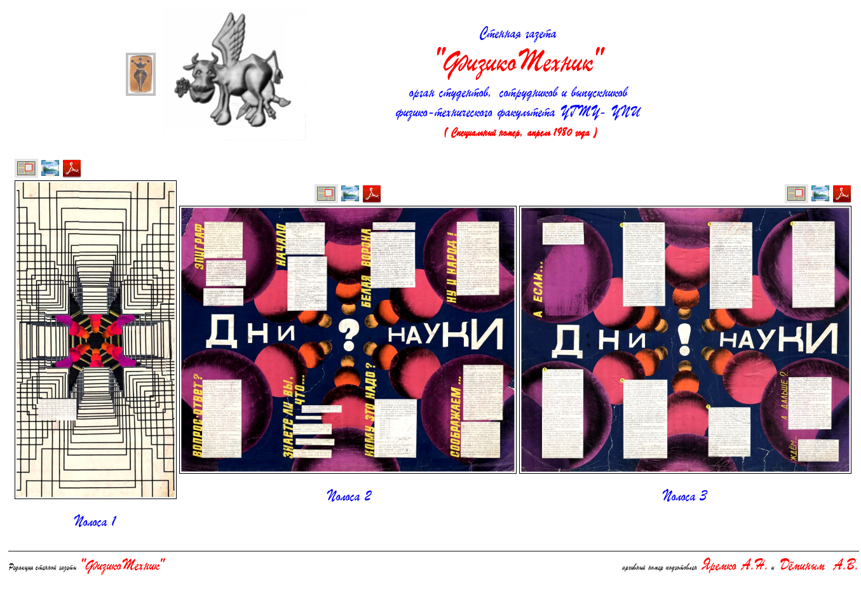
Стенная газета (518, 53)
